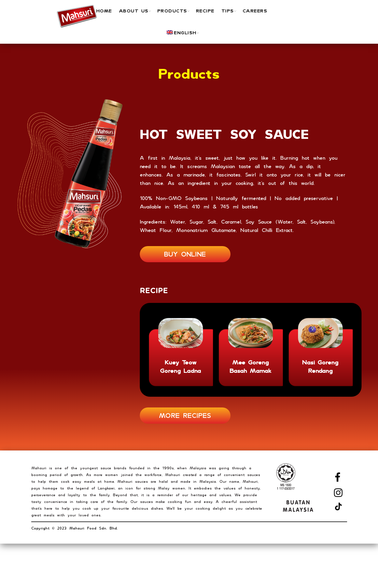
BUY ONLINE (185, 254)
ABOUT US (134, 11)
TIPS (228, 11)
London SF (43, 583)
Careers (255, 11)
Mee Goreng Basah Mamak (250, 366)
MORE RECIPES (185, 416)
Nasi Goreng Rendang (320, 366)
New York (41, 573)
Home (104, 11)
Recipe (205, 11)
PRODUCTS (172, 11)
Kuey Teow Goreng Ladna (180, 366)
